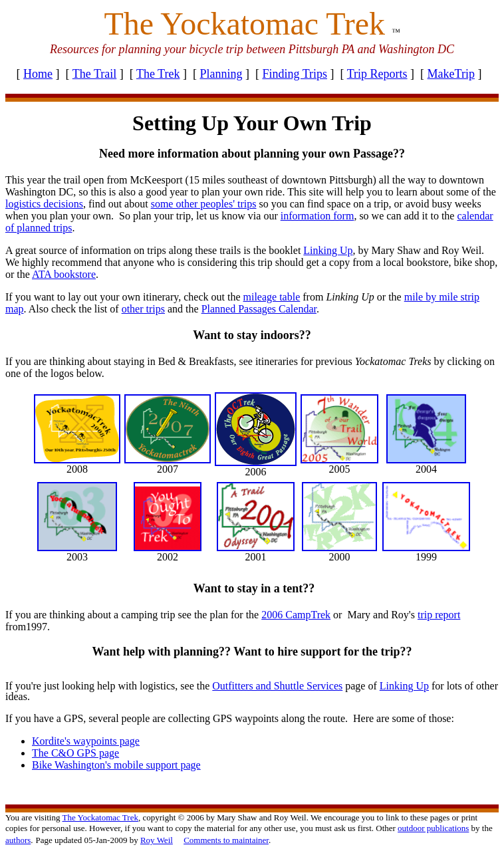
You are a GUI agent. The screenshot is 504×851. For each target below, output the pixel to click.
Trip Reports (377, 74)
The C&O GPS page (75, 753)
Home (38, 74)
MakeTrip (451, 74)
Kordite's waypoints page (86, 741)
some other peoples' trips (204, 204)
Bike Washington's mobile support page (116, 765)
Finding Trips (295, 74)
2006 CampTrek (296, 615)
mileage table (272, 297)
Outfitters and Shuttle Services (277, 686)
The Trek (158, 74)
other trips (143, 309)
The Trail (95, 74)
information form (317, 216)
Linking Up (404, 686)
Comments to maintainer (226, 840)
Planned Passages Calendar (259, 309)
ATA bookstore (64, 274)
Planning (221, 74)
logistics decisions (44, 204)
